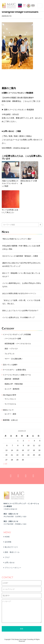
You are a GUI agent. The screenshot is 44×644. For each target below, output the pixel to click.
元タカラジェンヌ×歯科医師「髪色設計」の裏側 (20, 256)
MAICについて (8, 410)
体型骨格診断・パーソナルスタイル (18, 344)
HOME (7, 537)
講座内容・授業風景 (12, 379)
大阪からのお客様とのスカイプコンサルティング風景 (10, 183)
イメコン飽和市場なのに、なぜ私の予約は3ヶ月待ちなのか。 (22, 285)
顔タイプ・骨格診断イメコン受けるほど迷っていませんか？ (21, 275)
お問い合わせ (10, 563)
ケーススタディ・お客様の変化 (14, 370)
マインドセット (10, 399)
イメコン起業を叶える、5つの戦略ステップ (18, 317)
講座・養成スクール (12, 552)
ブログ (7, 557)
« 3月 (5, 464)
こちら (4, 140)
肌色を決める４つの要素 (29, 182)
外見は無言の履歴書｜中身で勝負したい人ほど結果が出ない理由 (21, 247)
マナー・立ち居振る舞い (14, 359)
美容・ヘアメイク (11, 349)
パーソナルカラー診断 (13, 339)
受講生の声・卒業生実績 (14, 384)
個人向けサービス (11, 547)
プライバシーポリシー (13, 568)
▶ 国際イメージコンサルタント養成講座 (18, 110)
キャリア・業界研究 (12, 389)
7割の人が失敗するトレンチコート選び (17, 239)
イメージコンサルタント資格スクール (17, 375)
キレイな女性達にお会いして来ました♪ (10, 211)
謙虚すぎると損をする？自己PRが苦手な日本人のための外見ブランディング (22, 265)
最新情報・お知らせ (10, 420)
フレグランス (10, 354)
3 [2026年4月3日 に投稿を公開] (29, 441)
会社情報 (8, 542)
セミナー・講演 (10, 414)
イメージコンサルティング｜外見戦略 (17, 334)
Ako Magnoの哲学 (10, 395)
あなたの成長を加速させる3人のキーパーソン (19, 293)
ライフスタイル (10, 404)
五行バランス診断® (10, 365)
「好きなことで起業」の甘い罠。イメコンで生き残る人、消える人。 (21, 302)
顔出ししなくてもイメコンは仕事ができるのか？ (20, 311)
